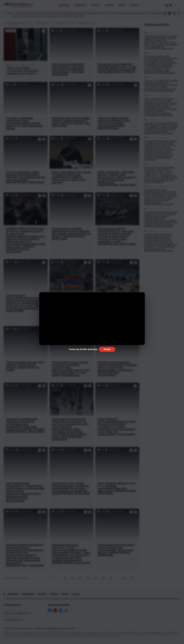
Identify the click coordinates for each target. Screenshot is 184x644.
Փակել (107, 349)
